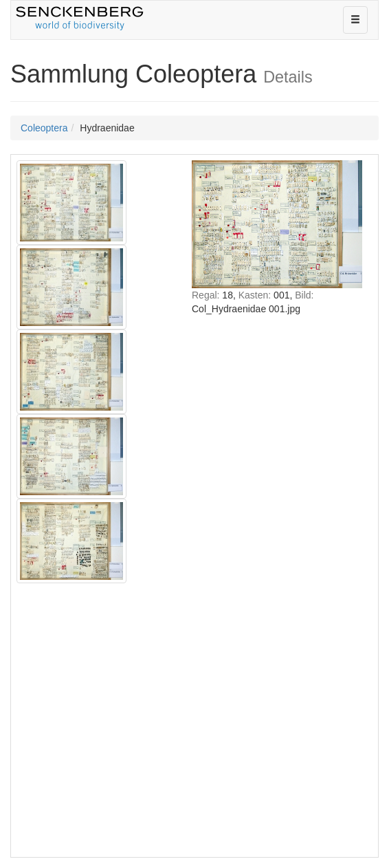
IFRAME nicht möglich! (277, 504)
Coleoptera (44, 128)
